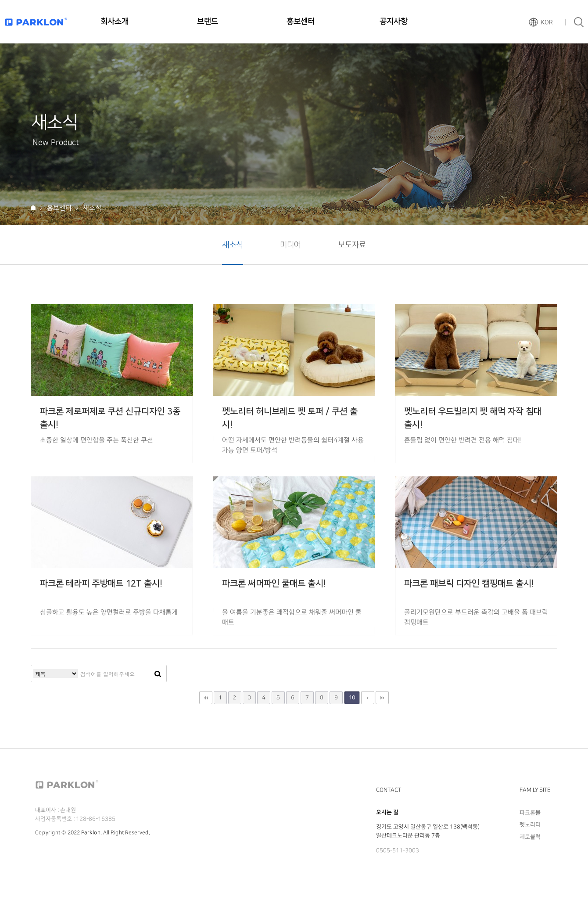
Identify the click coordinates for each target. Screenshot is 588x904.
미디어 (290, 245)
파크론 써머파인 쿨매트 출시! (274, 583)
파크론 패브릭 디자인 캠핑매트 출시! (469, 583)
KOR (547, 22)
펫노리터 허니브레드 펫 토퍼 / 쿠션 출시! (290, 418)
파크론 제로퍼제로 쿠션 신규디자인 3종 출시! (110, 418)
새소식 (233, 245)
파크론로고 (36, 22)
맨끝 (382, 698)
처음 (206, 698)
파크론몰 (530, 813)
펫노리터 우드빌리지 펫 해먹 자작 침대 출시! (473, 418)
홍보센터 (301, 22)
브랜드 (208, 22)
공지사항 (394, 22)
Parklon (91, 833)
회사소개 (115, 22)
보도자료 (352, 245)
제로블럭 (530, 836)
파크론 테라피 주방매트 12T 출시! (101, 583)
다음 (368, 698)
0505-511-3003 (398, 850)
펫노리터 (530, 825)
